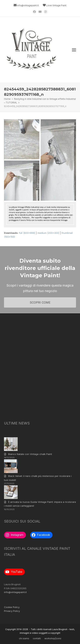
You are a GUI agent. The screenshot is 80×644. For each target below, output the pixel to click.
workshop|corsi (53, 638)
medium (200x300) (48, 233)
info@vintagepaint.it (28, 5)
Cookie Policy (12, 607)
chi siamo (24, 638)
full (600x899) (27, 233)
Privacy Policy (12, 611)
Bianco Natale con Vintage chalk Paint (30, 454)
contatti (37, 638)
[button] (74, 50)
